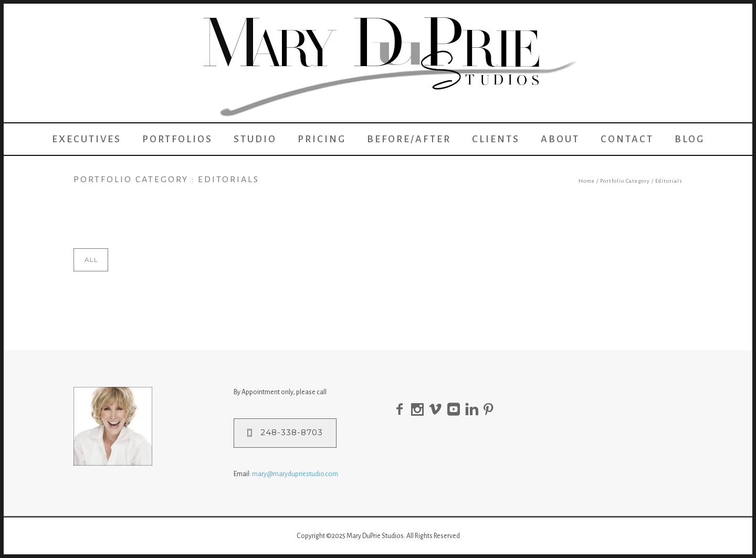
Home (587, 181)
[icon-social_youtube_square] (456, 410)
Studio (255, 139)
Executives (87, 139)
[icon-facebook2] (402, 410)
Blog (690, 139)
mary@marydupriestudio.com (295, 474)
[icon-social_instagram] (420, 410)
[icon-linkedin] (474, 410)
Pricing (322, 139)
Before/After (409, 139)
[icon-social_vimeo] (438, 410)
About (560, 139)
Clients (496, 139)
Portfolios (177, 139)
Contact (627, 139)
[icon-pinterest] (491, 410)
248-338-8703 (285, 433)
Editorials (669, 181)
